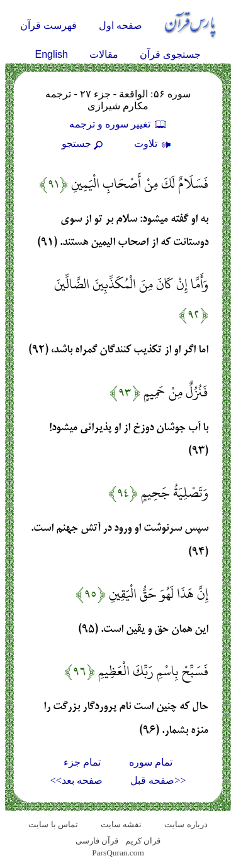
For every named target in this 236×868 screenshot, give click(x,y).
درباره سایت (186, 824)
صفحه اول (121, 25)
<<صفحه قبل (158, 780)
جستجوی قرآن (170, 54)
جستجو (84, 144)
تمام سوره (151, 762)
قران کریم (143, 841)
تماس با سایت (53, 824)
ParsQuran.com (118, 853)
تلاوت (154, 144)
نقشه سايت (121, 824)
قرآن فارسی (97, 841)
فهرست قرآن (48, 25)
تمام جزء (82, 762)
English (52, 54)
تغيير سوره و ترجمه (118, 124)
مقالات (104, 54)
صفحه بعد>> (76, 780)
